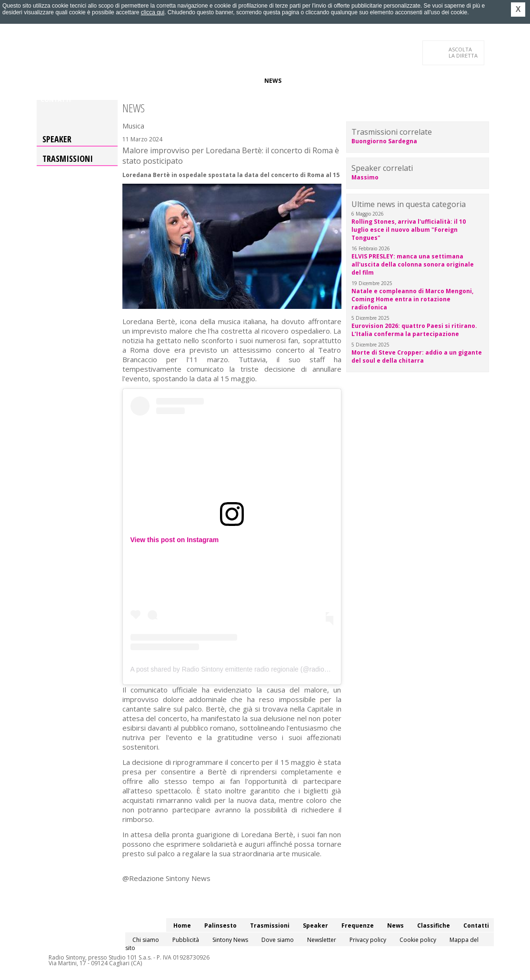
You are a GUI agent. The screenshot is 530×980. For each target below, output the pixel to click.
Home (49, 81)
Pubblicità (186, 940)
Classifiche (307, 81)
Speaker (202, 81)
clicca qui (153, 12)
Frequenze (239, 81)
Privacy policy (368, 940)
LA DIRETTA (464, 52)
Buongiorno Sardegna (384, 141)
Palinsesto (84, 81)
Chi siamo (146, 940)
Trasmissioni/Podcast (145, 81)
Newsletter (322, 940)
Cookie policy (418, 940)
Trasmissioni (68, 158)
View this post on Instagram (175, 540)
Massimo (365, 177)
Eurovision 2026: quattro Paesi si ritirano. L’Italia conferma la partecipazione (414, 330)
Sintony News (230, 940)
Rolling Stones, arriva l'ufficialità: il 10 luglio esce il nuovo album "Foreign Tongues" (409, 230)
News (273, 81)
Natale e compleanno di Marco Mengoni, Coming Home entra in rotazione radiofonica (412, 299)
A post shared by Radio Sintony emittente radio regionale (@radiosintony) (239, 669)
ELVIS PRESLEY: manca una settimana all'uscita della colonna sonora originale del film (413, 264)
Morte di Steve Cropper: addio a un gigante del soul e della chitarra (417, 356)
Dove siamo (278, 940)
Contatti (56, 100)
